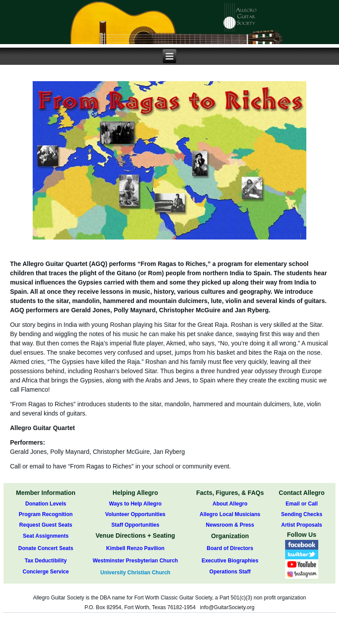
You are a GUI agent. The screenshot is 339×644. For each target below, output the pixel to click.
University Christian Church (135, 573)
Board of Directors (230, 548)
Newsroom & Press (230, 525)
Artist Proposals (302, 525)
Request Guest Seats (46, 525)
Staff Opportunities (135, 525)
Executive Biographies (230, 561)
